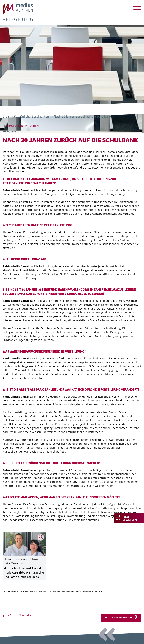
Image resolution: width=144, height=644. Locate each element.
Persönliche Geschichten (32, 116)
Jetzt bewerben (130, 518)
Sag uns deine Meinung (119, 618)
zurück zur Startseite (18, 615)
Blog (6, 116)
